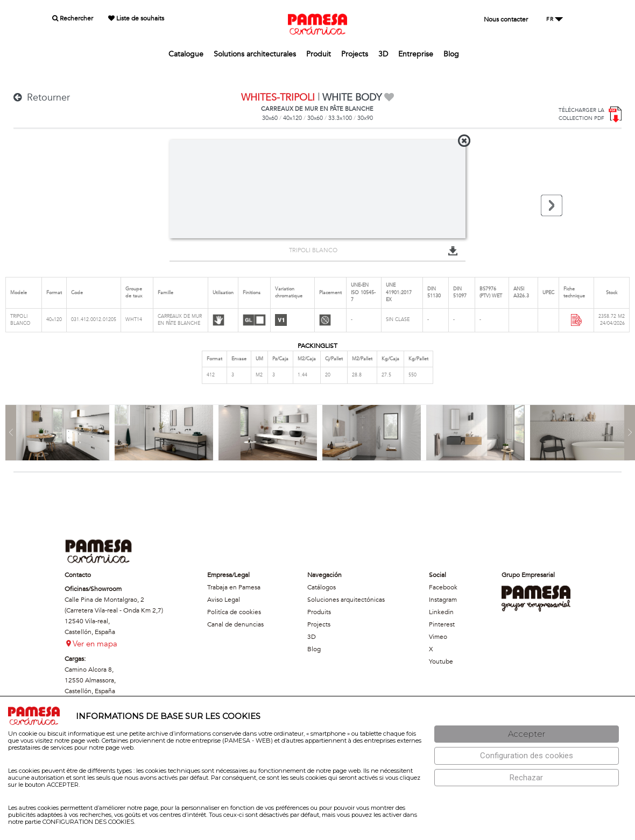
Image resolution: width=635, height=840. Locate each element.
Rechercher (73, 18)
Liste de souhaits (136, 18)
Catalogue (186, 54)
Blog (451, 54)
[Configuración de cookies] (527, 756)
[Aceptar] (527, 734)
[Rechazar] (527, 778)
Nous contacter (506, 19)
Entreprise (416, 54)
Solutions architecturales (255, 54)
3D (383, 54)
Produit (319, 54)
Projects (355, 54)
